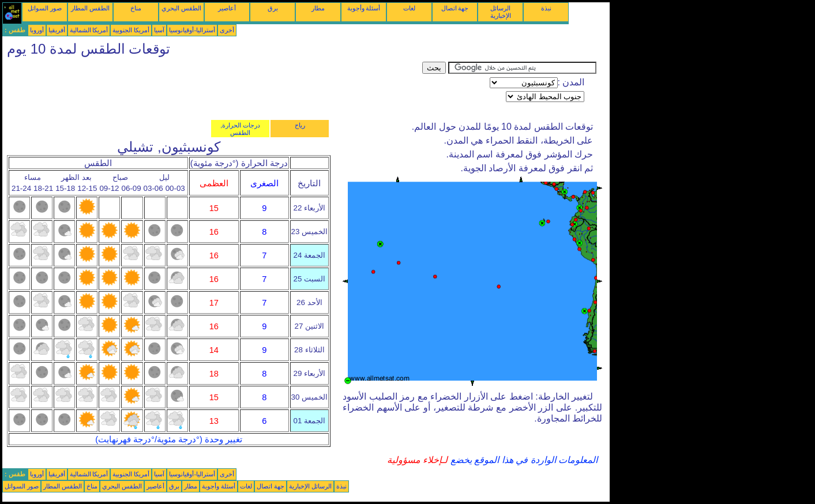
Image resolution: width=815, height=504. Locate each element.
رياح (300, 125)
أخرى (227, 30)
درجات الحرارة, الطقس (240, 129)
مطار (318, 8)
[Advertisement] (212, 88)
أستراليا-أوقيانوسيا (192, 30)
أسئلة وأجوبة (364, 8)
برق (273, 8)
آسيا (159, 30)
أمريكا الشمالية (89, 30)
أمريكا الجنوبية (131, 30)
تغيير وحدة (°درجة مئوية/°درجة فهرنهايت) (169, 439)
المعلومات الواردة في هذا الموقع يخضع (523, 460)
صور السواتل (45, 8)
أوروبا (37, 30)
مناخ (136, 8)
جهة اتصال (455, 8)
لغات (409, 8)
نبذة (546, 8)
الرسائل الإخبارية (501, 12)
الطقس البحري (181, 8)
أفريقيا (57, 30)
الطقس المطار (90, 8)
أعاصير (227, 8)
